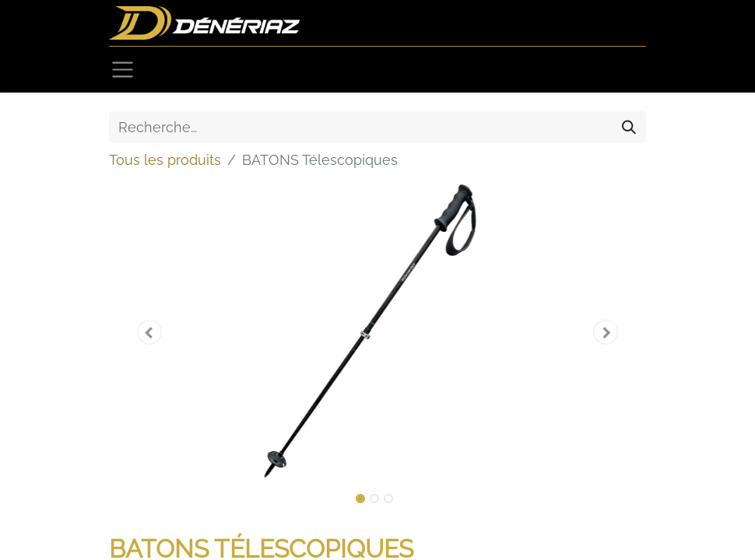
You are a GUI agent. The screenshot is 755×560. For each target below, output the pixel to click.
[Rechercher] (629, 127)
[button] (149, 332)
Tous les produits (165, 160)
